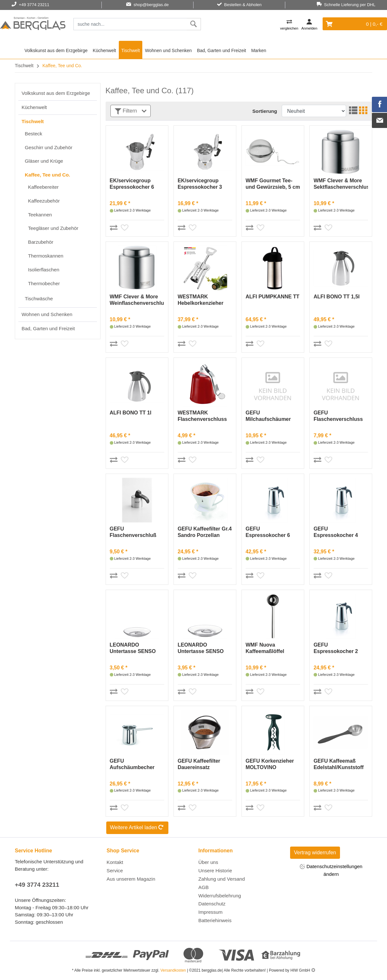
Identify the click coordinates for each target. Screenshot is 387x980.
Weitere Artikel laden (137, 828)
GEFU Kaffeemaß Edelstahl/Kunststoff (339, 764)
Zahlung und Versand (222, 879)
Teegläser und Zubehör (53, 228)
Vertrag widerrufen (315, 853)
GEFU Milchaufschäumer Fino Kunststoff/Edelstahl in (271, 416)
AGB (203, 887)
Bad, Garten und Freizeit (222, 50)
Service (115, 871)
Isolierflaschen (44, 270)
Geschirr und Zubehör (49, 147)
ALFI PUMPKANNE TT (273, 297)
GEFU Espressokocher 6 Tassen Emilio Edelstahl (268, 532)
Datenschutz (212, 904)
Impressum (210, 912)
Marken (259, 50)
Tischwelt (131, 50)
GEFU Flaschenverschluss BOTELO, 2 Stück (338, 416)
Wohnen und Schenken (168, 50)
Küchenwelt (104, 50)
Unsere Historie (215, 871)
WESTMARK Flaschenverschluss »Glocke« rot (202, 416)
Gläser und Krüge (44, 161)
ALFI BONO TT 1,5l (337, 297)
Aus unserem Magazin (131, 879)
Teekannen (40, 215)
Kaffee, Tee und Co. (47, 175)
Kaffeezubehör (44, 201)
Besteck (33, 134)
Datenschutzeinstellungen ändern (331, 870)
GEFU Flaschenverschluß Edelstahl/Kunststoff (135, 532)
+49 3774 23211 (37, 885)
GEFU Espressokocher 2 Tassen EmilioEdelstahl (336, 648)
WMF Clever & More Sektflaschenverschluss (341, 184)
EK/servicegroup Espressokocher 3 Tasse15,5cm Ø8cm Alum (201, 184)
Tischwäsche (39, 299)
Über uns (208, 862)
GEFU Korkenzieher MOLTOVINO (270, 764)
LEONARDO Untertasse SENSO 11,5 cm (133, 648)
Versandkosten (173, 970)
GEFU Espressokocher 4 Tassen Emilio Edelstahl (336, 532)
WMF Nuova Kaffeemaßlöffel (265, 648)
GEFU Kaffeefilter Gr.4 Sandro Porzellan (205, 532)
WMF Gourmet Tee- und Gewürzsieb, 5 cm (273, 184)
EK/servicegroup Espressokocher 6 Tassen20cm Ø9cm (133, 184)
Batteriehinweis (215, 920)
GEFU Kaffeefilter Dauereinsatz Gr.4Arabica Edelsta (202, 764)
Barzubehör (41, 242)
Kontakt (115, 862)
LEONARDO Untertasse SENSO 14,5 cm (201, 648)
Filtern (131, 111)
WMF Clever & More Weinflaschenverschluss (137, 300)
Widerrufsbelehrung (220, 896)
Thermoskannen (46, 256)
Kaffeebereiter (43, 187)
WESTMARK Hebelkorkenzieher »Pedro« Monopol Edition (201, 300)
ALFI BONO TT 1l (131, 413)
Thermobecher (44, 283)
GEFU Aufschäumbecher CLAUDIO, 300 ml (132, 764)
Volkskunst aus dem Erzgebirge (56, 50)
